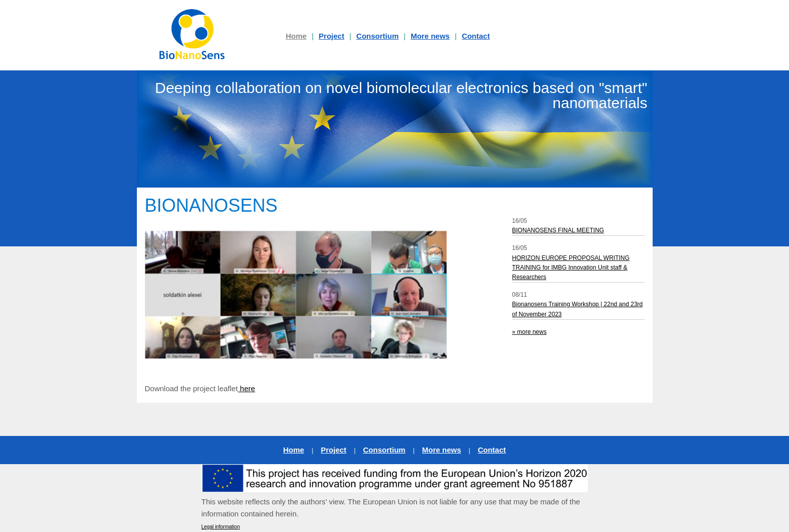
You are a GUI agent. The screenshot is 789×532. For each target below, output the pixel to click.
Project (331, 36)
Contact (476, 36)
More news (430, 36)
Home (294, 450)
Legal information (221, 527)
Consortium (377, 36)
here (247, 388)
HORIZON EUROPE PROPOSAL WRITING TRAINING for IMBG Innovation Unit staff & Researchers (571, 268)
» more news (530, 332)
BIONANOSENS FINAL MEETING (558, 230)
